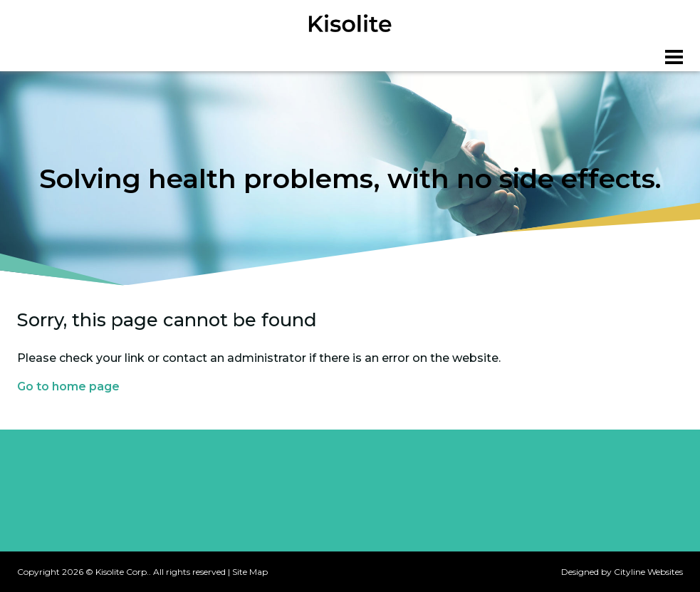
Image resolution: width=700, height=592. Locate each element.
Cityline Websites (648, 572)
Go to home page (68, 386)
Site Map (250, 572)
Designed (580, 572)
